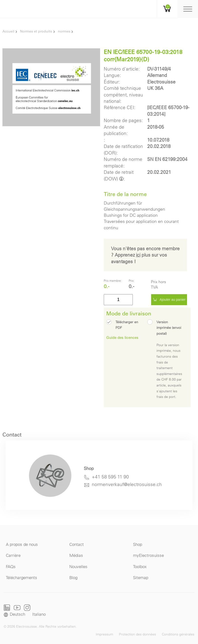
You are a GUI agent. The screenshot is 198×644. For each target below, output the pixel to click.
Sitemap (141, 577)
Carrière (13, 555)
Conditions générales (178, 634)
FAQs (11, 566)
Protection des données (137, 634)
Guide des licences (122, 337)
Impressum (104, 634)
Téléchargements (21, 577)
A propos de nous (22, 544)
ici (138, 255)
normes (64, 31)
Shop (138, 544)
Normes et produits (36, 31)
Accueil (8, 31)
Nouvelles (78, 566)
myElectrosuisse (148, 555)
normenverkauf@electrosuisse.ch (127, 484)
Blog (73, 577)
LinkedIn (7, 608)
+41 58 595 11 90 (110, 477)
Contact (77, 544)
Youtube (17, 608)
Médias (76, 555)
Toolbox (140, 566)
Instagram (27, 608)
